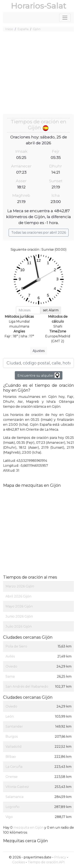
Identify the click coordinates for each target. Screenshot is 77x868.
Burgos (12, 737)
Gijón (37, 29)
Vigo (9, 817)
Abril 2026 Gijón (18, 596)
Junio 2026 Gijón (19, 616)
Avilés (10, 656)
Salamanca (14, 797)
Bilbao (11, 757)
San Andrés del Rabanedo (27, 687)
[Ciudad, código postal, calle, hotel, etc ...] (38, 363)
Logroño (13, 807)
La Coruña (14, 767)
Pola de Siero (16, 646)
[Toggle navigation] (65, 18)
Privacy (60, 857)
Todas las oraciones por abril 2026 (39, 233)
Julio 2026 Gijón (19, 626)
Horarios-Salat (38, 6)
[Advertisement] (38, 73)
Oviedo (11, 666)
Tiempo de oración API (46, 862)
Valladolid (14, 747)
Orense (12, 777)
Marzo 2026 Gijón (20, 586)
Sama (10, 676)
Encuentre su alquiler (39, 375)
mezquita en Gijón (28, 828)
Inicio (9, 29)
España (23, 29)
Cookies (19, 862)
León (10, 716)
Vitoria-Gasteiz (17, 787)
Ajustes (39, 351)
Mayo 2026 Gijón (19, 606)
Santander (14, 726)
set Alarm (51, 310)
